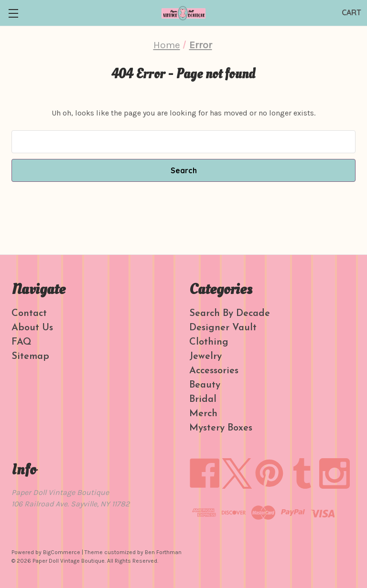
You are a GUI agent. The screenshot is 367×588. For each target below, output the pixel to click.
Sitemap (30, 357)
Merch (203, 414)
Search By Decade (230, 314)
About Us (32, 328)
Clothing (209, 342)
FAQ (22, 342)
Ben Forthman (163, 552)
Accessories (214, 371)
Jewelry (205, 357)
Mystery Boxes (221, 428)
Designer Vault (223, 328)
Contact (29, 314)
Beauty (205, 385)
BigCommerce (62, 552)
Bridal (203, 399)
